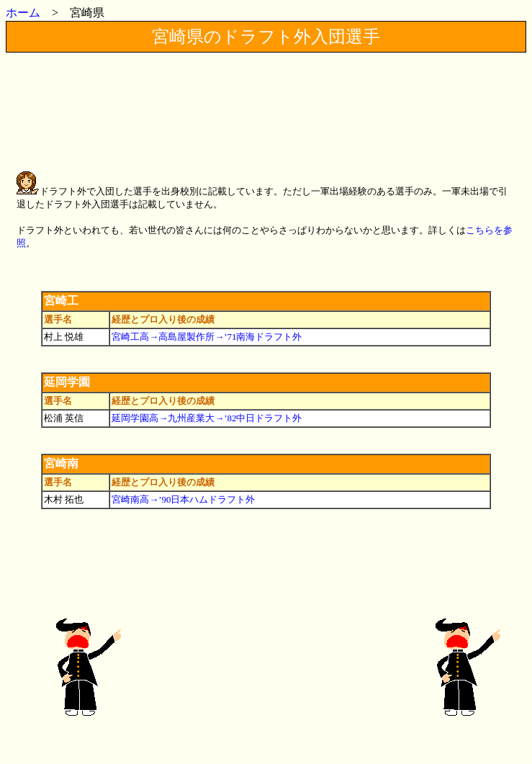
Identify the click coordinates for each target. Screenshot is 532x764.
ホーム (23, 13)
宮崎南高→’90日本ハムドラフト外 (183, 499)
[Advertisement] (268, 98)
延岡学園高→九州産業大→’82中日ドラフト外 (207, 418)
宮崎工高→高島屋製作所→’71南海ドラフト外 (207, 337)
